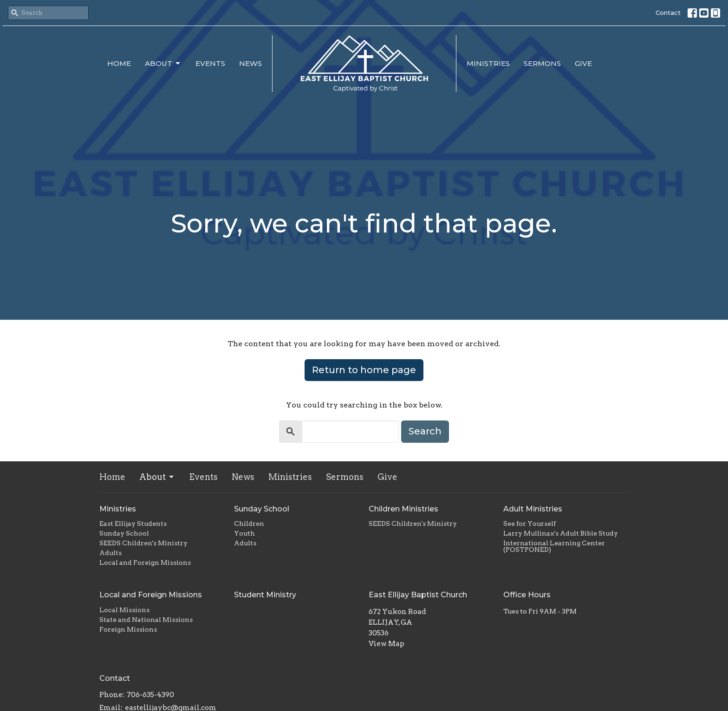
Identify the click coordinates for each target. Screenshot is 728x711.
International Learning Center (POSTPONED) (554, 546)
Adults (110, 553)
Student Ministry (265, 595)
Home (119, 63)
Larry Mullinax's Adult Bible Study (561, 533)
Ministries (488, 63)
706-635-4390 (150, 695)
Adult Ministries (533, 509)
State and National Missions (146, 620)
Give (583, 63)
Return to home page (364, 370)
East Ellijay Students (133, 524)
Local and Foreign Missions (145, 562)
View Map (387, 644)
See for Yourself (530, 524)
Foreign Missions (128, 629)
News (250, 63)
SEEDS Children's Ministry (143, 543)
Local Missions (124, 610)
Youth (244, 533)
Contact (668, 13)
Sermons (542, 63)
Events (210, 63)
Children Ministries (403, 509)
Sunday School (124, 533)
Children (249, 524)
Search (425, 431)
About (163, 64)
